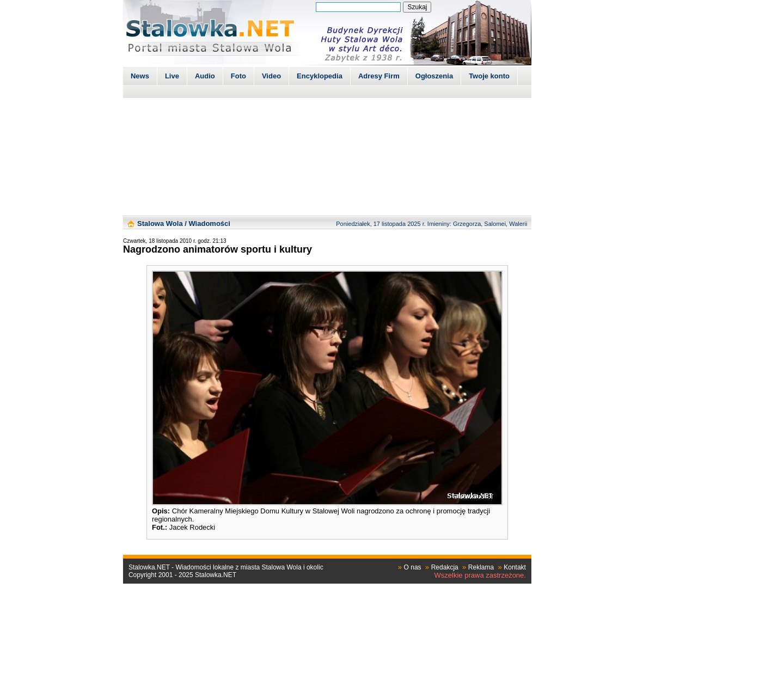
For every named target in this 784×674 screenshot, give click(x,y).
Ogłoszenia (434, 76)
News (140, 76)
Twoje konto (489, 76)
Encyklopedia (320, 76)
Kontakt (515, 567)
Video (271, 76)
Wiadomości (209, 223)
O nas (413, 567)
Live (172, 76)
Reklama (481, 567)
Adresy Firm (379, 76)
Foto (238, 76)
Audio (205, 76)
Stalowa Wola (160, 223)
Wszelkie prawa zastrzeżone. (480, 575)
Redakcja (445, 567)
